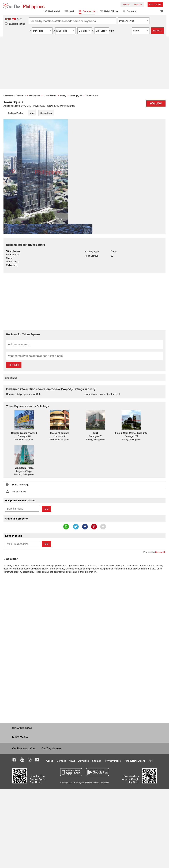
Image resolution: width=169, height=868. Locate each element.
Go (47, 509)
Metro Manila (20, 737)
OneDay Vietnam (52, 748)
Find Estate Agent (135, 761)
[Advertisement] (85, 63)
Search (157, 31)
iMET (95, 433)
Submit (14, 365)
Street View (46, 113)
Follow (156, 103)
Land (69, 11)
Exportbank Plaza (24, 468)
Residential (52, 11)
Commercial (87, 11)
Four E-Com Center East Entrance (134, 433)
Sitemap (97, 761)
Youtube (22, 760)
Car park (129, 11)
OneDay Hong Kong (24, 748)
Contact (61, 761)
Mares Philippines (60, 433)
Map (32, 113)
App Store (71, 769)
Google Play (97, 769)
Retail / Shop (109, 11)
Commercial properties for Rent (102, 394)
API (151, 761)
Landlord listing (17, 24)
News (72, 761)
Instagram (30, 760)
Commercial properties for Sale (24, 394)
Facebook (14, 760)
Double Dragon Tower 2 (24, 433)
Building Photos (16, 113)
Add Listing (155, 4)
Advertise (84, 761)
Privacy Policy (113, 761)
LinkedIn (37, 760)
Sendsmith (160, 552)
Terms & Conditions (101, 782)
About (49, 761)
